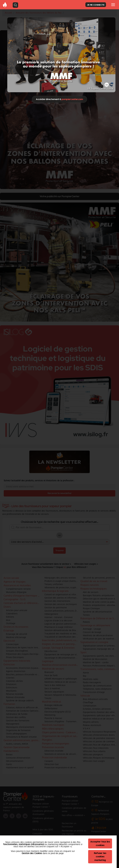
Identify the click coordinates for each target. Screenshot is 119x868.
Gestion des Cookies (32, 853)
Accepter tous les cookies (100, 843)
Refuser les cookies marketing (100, 857)
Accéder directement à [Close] (59, 99)
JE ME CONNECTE (96, 5)
